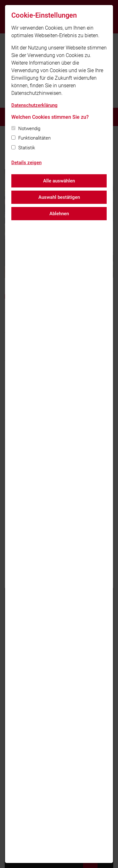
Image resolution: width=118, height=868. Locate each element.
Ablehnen (59, 214)
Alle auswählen (59, 181)
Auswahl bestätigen (59, 197)
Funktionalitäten (34, 138)
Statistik (27, 148)
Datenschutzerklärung (34, 105)
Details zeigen (26, 163)
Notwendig (29, 129)
